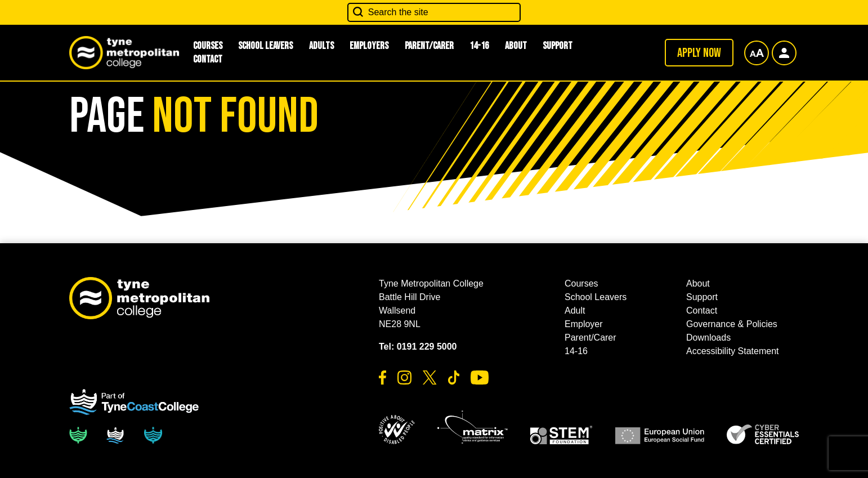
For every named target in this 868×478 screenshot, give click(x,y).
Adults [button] (321, 46)
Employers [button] (369, 46)
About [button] (516, 46)
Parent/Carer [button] (429, 46)
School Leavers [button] (265, 46)
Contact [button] (208, 59)
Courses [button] (581, 283)
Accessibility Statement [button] (733, 351)
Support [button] (558, 46)
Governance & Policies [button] (732, 324)
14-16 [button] (479, 46)
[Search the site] (434, 12)
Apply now (699, 53)
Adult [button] (575, 311)
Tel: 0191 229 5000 (418, 347)
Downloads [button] (708, 338)
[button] (397, 430)
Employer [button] (584, 324)
